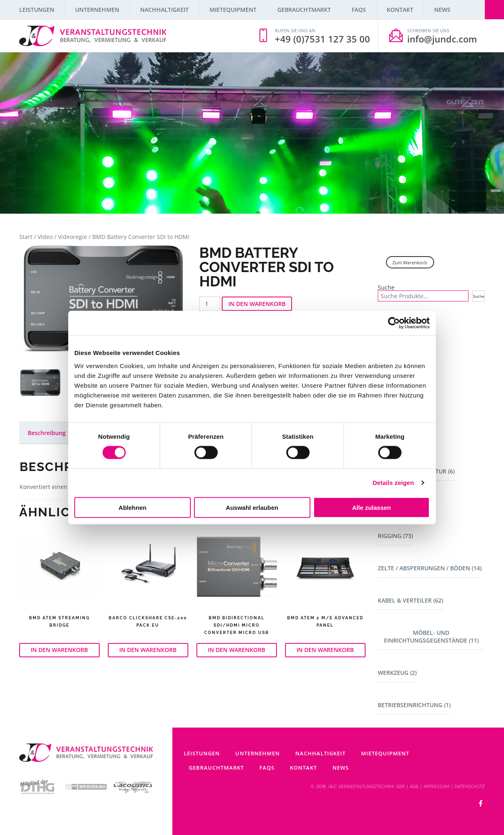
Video (45, 237)
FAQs (359, 10)
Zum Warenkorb (410, 262)
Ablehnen (132, 507)
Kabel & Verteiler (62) (410, 600)
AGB (414, 786)
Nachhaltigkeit (164, 10)
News (442, 10)
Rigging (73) (395, 536)
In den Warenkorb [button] (59, 650)
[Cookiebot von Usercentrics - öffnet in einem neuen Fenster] (394, 323)
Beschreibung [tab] (47, 433)
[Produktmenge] (210, 304)
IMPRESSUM (437, 786)
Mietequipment (233, 10)
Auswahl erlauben (252, 507)
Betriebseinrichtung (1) (414, 705)
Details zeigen (393, 483)
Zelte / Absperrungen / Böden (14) (430, 568)
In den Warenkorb (257, 304)
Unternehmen (97, 10)
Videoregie (72, 237)
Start (26, 237)
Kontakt (400, 10)
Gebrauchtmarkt (304, 10)
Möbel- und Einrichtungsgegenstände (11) (431, 636)
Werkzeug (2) (397, 673)
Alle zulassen (371, 507)
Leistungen (37, 10)
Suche (386, 288)
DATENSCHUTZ (470, 786)
